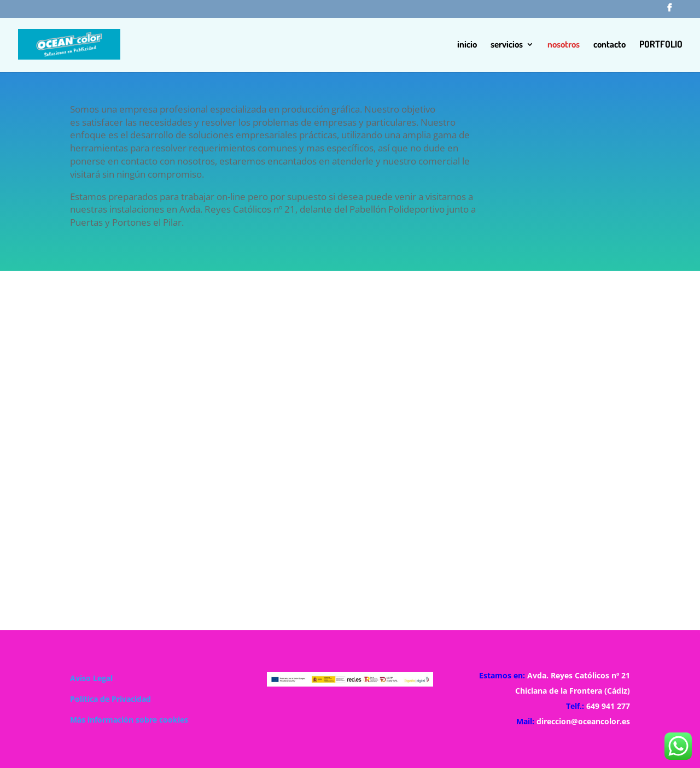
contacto (609, 45)
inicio (467, 45)
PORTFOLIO (661, 45)
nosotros (564, 45)
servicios (507, 45)
